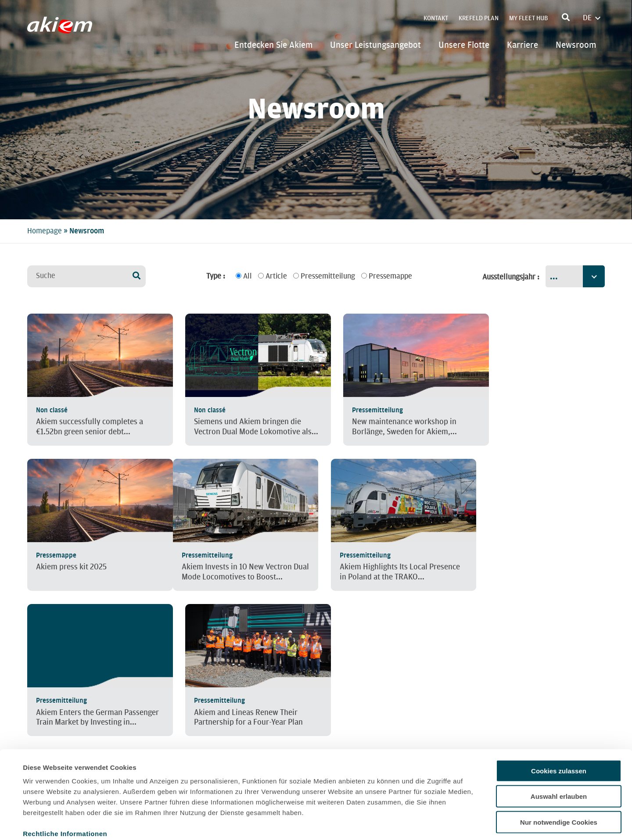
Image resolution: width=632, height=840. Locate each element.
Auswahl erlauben (559, 750)
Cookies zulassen (559, 724)
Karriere (522, 45)
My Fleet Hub (528, 18)
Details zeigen (375, 823)
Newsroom (576, 45)
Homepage (45, 231)
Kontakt (436, 18)
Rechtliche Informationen (65, 787)
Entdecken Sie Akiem (273, 45)
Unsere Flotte (464, 45)
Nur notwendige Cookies (559, 776)
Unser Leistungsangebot (375, 45)
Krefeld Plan (479, 18)
